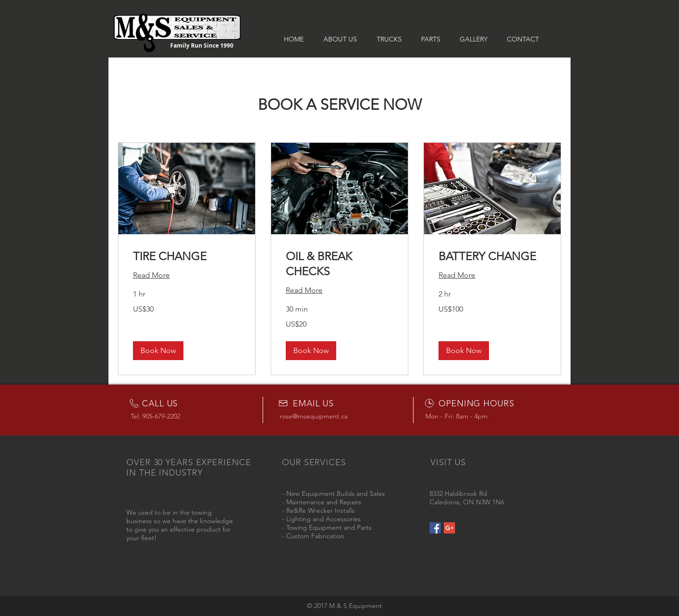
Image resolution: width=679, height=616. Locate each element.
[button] (158, 351)
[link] (187, 256)
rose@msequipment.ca (314, 416)
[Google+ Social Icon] (449, 528)
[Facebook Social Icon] (435, 528)
